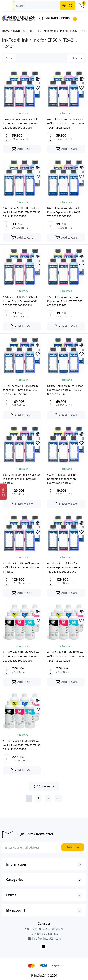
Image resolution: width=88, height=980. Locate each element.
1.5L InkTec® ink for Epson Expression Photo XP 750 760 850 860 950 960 (65, 301)
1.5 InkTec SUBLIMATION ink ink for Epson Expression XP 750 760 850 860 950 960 (20, 301)
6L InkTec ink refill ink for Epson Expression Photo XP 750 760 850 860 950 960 (64, 567)
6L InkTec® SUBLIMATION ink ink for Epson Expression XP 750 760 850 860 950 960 (21, 656)
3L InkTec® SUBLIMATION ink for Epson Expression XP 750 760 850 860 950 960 (21, 390)
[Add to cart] (22, 149)
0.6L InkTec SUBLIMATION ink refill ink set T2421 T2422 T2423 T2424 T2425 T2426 (66, 123)
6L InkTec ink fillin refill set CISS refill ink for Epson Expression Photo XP (22, 567)
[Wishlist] (38, 88)
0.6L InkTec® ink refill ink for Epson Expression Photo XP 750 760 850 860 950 (64, 212)
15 (9, 58)
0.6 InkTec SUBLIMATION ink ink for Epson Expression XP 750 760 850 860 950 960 (20, 123)
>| (58, 798)
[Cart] (82, 6)
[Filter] (3, 492)
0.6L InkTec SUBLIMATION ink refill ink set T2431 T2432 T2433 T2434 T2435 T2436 (22, 212)
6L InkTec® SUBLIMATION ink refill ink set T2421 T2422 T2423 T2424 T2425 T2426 (66, 656)
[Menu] (7, 6)
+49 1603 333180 (54, 19)
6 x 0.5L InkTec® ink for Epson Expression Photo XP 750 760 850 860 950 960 (65, 390)
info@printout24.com (44, 939)
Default (76, 58)
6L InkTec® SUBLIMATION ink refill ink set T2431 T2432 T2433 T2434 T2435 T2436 (22, 745)
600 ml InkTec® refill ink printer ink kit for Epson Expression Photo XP (62, 479)
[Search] (71, 6)
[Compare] (38, 79)
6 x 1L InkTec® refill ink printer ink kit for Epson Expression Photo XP (22, 479)
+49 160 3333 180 (44, 933)
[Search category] (64, 6)
